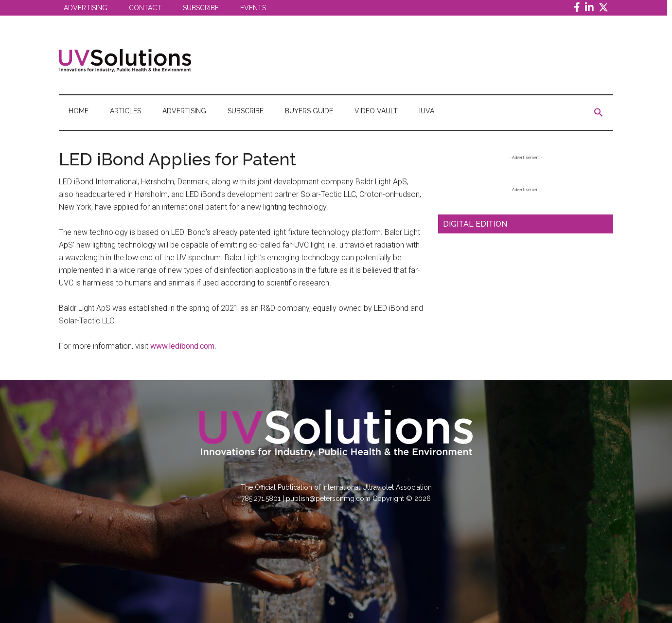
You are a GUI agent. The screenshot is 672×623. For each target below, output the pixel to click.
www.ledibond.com (182, 346)
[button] (599, 113)
